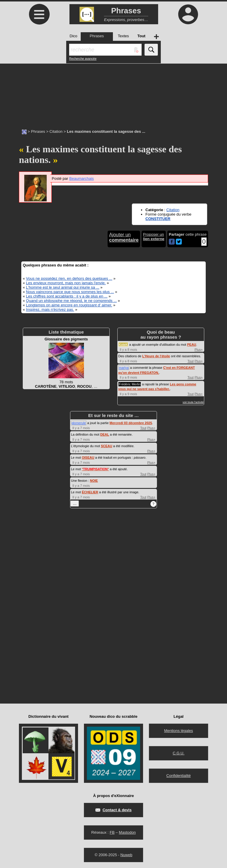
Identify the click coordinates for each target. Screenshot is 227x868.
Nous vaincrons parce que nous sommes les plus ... (70, 292)
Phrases (38, 131)
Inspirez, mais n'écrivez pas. (50, 309)
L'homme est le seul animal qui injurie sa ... (63, 287)
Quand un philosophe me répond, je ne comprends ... (71, 301)
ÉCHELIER (90, 492)
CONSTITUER (158, 219)
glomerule (79, 423)
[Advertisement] (113, 93)
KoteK (123, 345)
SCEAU (107, 446)
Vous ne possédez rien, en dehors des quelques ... (69, 278)
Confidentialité (179, 776)
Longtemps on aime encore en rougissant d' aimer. (69, 305)
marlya (124, 368)
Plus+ (199, 350)
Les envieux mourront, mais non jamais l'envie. (66, 283)
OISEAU (88, 458)
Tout (190, 361)
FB (112, 832)
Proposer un (154, 237)
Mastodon (127, 832)
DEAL (105, 434)
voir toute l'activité (193, 402)
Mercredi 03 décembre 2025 (131, 423)
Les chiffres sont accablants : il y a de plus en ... (67, 296)
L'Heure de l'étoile (156, 356)
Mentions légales (179, 731)
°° (95, 469)
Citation (56, 131)
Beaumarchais (81, 178)
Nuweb (126, 855)
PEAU (192, 345)
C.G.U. (179, 753)
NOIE (94, 481)
